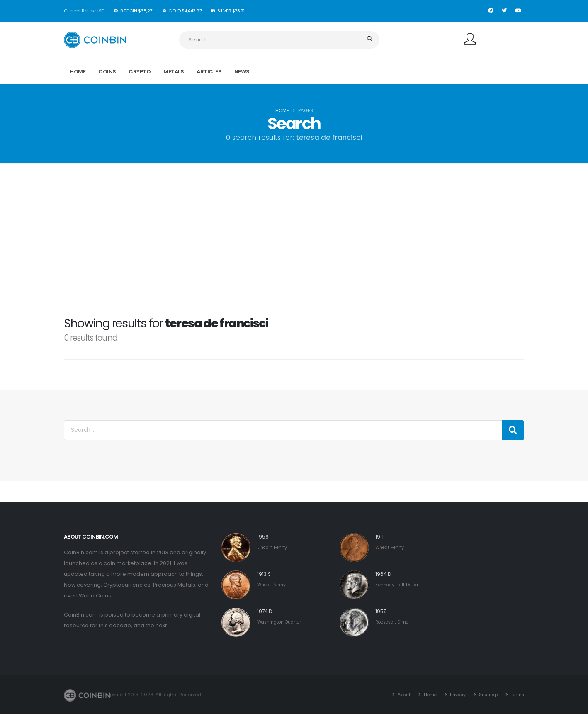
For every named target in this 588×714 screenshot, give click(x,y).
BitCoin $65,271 (134, 11)
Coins (107, 72)
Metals (174, 72)
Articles (209, 72)
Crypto (140, 72)
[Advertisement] (294, 253)
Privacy (455, 695)
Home (78, 72)
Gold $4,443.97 (182, 11)
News (242, 72)
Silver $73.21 (228, 11)
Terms (516, 695)
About (399, 695)
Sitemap (486, 695)
